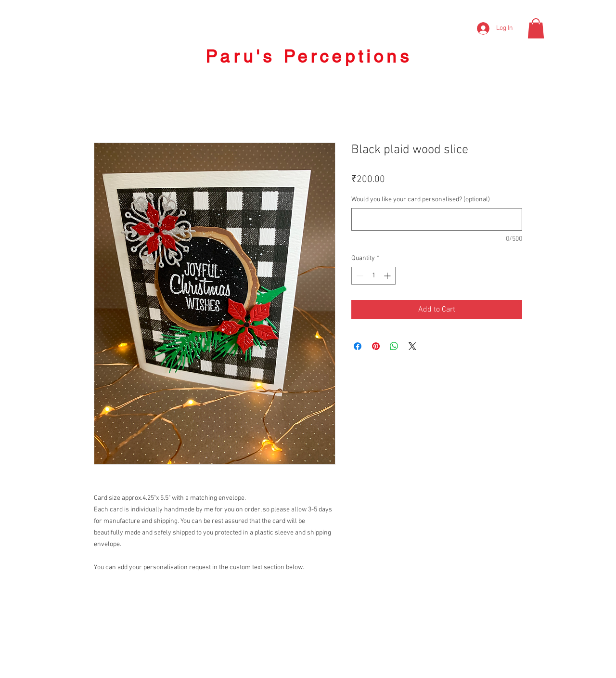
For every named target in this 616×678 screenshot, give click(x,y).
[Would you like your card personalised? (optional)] (437, 219)
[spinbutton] (373, 276)
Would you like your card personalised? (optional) (421, 200)
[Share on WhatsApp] (394, 346)
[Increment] (388, 276)
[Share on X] (412, 346)
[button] (536, 28)
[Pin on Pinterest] (376, 346)
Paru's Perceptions (309, 56)
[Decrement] (359, 276)
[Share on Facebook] (358, 346)
